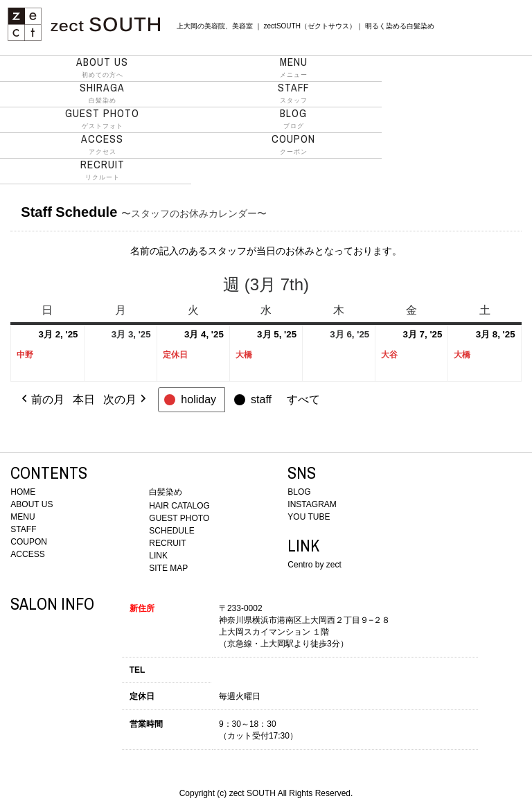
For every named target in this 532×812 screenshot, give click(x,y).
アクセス (103, 144)
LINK (158, 556)
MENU (23, 517)
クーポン (294, 144)
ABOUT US (32, 504)
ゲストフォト (103, 118)
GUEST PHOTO (179, 518)
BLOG (299, 492)
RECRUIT (167, 543)
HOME (23, 492)
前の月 (42, 400)
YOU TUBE (309, 517)
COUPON (29, 542)
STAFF (23, 529)
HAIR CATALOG (179, 506)
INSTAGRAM (312, 504)
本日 (84, 399)
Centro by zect (314, 565)
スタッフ (294, 93)
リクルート (103, 170)
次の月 (126, 400)
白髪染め (103, 93)
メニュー (294, 67)
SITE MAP (168, 568)
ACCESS (27, 554)
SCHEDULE (171, 531)
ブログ (294, 118)
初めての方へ (103, 67)
